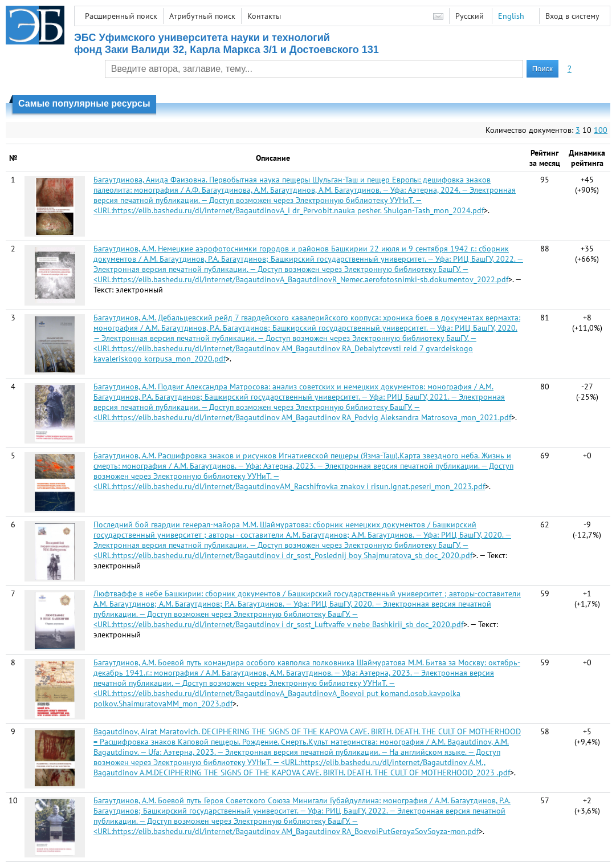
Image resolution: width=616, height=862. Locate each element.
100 (601, 130)
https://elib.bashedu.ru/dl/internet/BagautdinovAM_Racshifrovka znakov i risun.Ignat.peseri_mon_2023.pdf (299, 486)
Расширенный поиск (121, 16)
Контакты (264, 16)
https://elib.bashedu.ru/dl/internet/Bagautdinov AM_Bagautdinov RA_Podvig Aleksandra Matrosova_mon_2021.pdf (312, 417)
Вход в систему (572, 16)
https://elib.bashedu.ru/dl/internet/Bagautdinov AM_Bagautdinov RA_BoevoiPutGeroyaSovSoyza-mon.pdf (296, 831)
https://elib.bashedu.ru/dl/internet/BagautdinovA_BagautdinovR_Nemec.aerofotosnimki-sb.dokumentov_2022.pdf (311, 279)
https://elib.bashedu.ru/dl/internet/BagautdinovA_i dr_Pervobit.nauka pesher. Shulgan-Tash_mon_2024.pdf (298, 210)
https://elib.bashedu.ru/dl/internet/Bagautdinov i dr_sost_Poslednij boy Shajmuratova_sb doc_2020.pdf (293, 555)
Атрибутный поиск (202, 16)
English (511, 16)
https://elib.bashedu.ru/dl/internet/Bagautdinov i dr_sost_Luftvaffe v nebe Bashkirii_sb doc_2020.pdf (288, 624)
